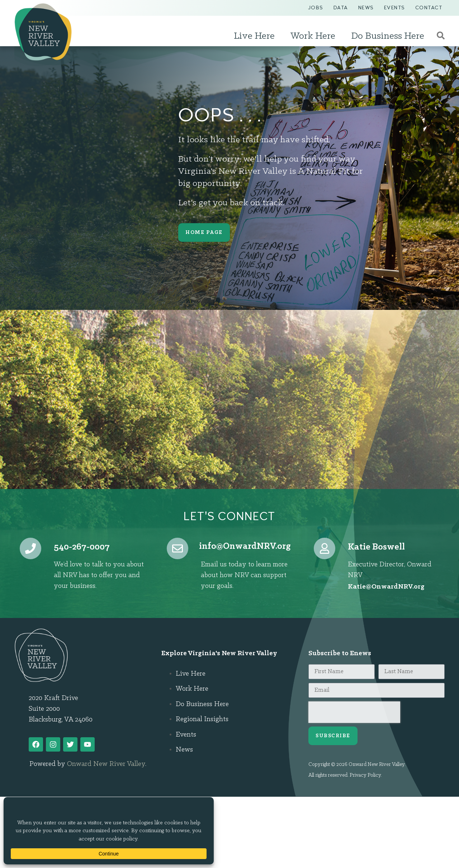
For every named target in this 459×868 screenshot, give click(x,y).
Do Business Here (389, 36)
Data (341, 8)
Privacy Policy (365, 775)
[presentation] (354, 712)
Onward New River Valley (106, 764)
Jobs (316, 8)
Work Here (315, 36)
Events (395, 8)
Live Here (256, 36)
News (366, 8)
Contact (429, 8)
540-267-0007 (82, 547)
